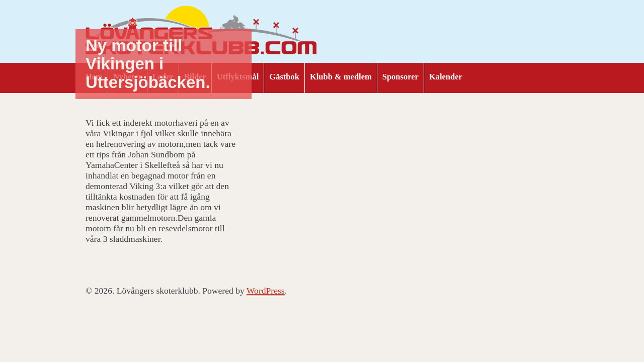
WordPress (266, 291)
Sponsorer (400, 77)
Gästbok (284, 77)
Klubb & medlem (341, 77)
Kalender (446, 77)
